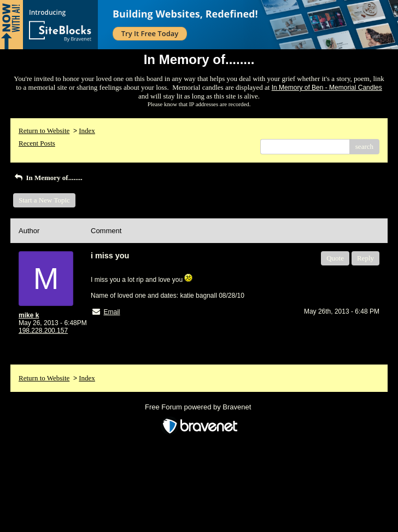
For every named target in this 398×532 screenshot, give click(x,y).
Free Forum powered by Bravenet (199, 407)
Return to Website (44, 131)
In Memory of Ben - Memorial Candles (327, 88)
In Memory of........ (48, 178)
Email (112, 312)
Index (87, 131)
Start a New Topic (44, 200)
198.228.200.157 (43, 331)
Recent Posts (37, 143)
